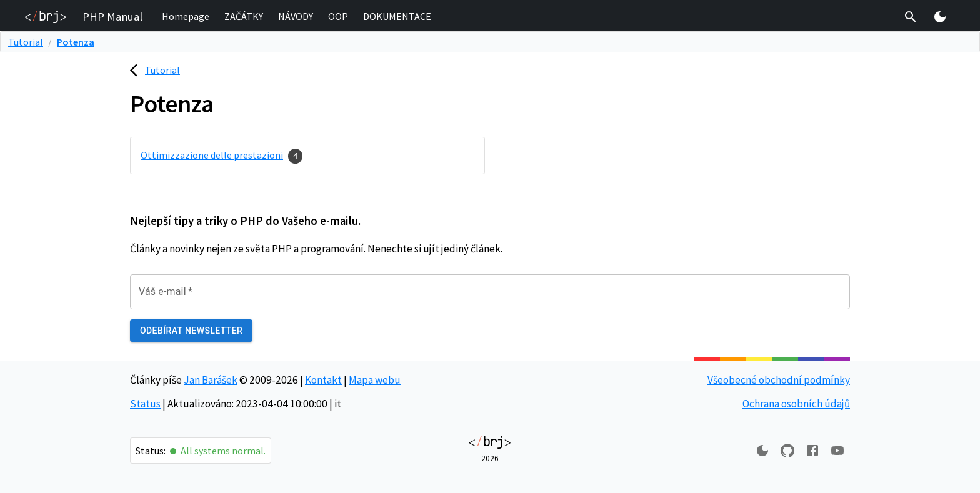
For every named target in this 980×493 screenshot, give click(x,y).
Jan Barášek (211, 380)
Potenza (76, 42)
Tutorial (26, 42)
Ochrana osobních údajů (796, 404)
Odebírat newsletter (191, 331)
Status (145, 404)
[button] (186, 17)
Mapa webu (375, 380)
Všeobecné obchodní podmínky (779, 380)
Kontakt (323, 380)
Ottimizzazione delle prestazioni (212, 155)
